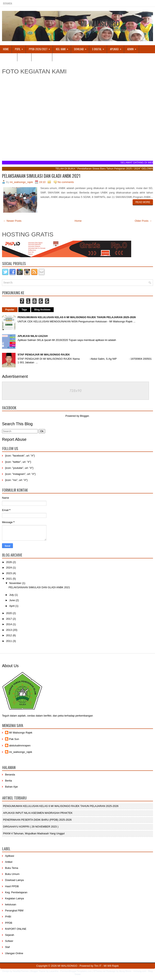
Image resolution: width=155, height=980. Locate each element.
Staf (7, 947)
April (12, 606)
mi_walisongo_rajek (21, 752)
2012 (9, 635)
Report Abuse (14, 439)
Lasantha (54, 971)
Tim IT (98, 966)
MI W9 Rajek (111, 966)
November (16, 583)
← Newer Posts (12, 221)
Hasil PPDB (12, 886)
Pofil (20, 48)
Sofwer (9, 941)
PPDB (9, 923)
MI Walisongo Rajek (21, 733)
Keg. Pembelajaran (16, 892)
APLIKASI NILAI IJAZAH (33, 336)
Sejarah (10, 935)
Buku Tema (12, 868)
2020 (9, 613)
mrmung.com (140, 971)
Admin (133, 48)
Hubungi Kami (42, 57)
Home (6, 49)
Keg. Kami (63, 48)
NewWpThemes (21, 971)
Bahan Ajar (12, 787)
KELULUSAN (9, 57)
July (12, 595)
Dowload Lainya (14, 880)
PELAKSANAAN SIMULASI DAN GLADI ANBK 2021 (41, 176)
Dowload (82, 48)
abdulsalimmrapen (20, 745)
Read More (143, 202)
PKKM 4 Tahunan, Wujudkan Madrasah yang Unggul (34, 833)
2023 (9, 573)
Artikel (24, 57)
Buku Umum (12, 874)
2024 (9, 568)
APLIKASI (117, 48)
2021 (9, 579)
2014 (9, 624)
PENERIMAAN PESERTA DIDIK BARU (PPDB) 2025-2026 (37, 820)
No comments (66, 182)
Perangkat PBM (14, 911)
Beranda (8, 3)
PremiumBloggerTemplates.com (76, 971)
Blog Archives (42, 310)
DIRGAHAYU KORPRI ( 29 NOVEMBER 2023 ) (31, 827)
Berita (8, 781)
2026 (9, 562)
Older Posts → (143, 221)
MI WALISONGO (100, 23)
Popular (10, 310)
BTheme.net (99, 971)
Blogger (84, 416)
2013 (9, 630)
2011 (9, 641)
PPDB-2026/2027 (41, 48)
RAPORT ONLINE (16, 929)
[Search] (20, 431)
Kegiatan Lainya (14, 898)
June (13, 600)
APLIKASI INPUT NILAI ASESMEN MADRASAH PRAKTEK (38, 813)
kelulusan (11, 904)
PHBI (8, 917)
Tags (24, 310)
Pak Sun (14, 739)
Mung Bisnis (125, 971)
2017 (9, 619)
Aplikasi (10, 856)
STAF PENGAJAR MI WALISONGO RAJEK (44, 355)
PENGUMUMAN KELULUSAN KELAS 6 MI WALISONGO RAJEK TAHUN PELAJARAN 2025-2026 (77, 317)
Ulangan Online (14, 953)
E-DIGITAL (99, 48)
